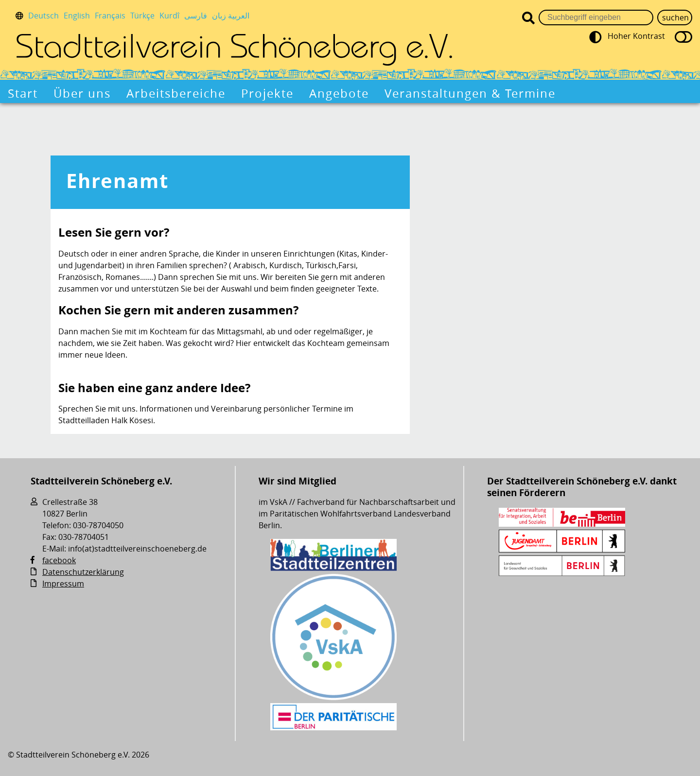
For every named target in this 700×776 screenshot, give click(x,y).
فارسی (196, 16)
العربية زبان (231, 16)
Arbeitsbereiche (176, 93)
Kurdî (169, 16)
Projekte (267, 93)
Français (110, 16)
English (77, 16)
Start (23, 93)
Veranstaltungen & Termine (470, 93)
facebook (59, 560)
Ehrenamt (117, 181)
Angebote (339, 93)
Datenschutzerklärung (83, 572)
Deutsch (44, 16)
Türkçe (142, 16)
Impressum (63, 584)
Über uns (82, 93)
